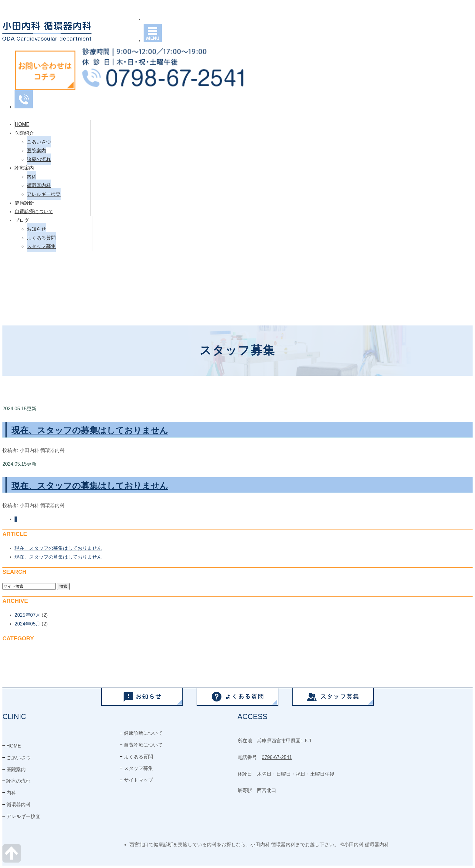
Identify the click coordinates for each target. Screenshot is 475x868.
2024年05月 (27, 624)
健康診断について (143, 733)
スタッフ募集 (41, 246)
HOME (22, 124)
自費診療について (34, 211)
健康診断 (24, 203)
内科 (32, 177)
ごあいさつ (39, 142)
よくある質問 (41, 238)
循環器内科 (39, 185)
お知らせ (36, 229)
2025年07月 (27, 615)
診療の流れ (39, 159)
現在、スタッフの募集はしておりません (90, 430)
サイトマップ (138, 780)
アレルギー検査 (44, 194)
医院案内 (36, 151)
